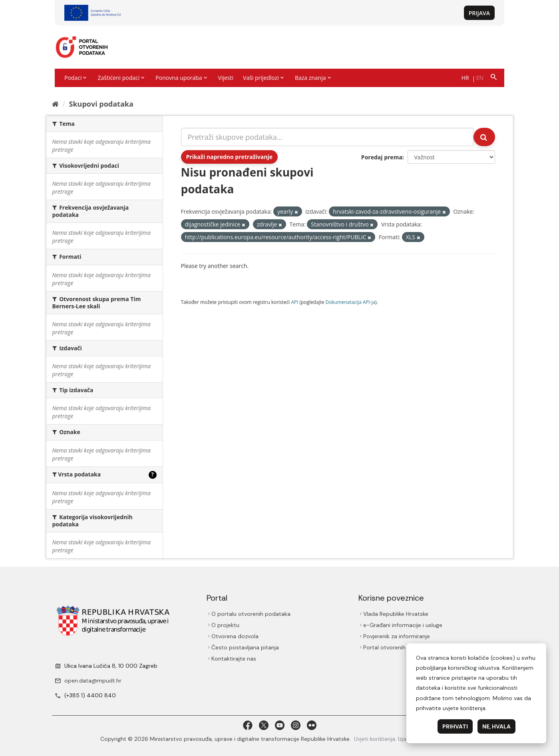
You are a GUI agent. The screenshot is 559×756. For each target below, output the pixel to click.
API (294, 302)
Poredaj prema (382, 157)
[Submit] (484, 137)
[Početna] (55, 104)
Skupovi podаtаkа (101, 104)
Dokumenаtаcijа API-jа (351, 302)
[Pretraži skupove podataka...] (327, 137)
